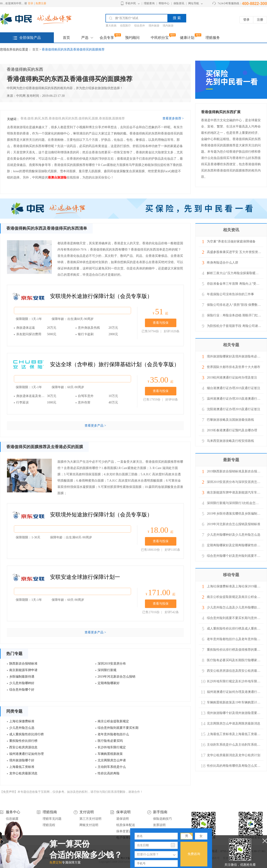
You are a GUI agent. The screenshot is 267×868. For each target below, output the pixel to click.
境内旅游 (168, 26)
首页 (66, 38)
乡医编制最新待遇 (22, 677)
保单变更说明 (126, 831)
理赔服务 (213, 38)
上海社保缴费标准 (22, 721)
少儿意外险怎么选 (22, 728)
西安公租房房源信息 (23, 747)
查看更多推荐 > (173, 119)
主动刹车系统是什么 (112, 767)
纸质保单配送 (126, 825)
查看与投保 (161, 323)
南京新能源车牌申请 (23, 670)
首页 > (37, 50)
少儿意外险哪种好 (22, 683)
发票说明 (159, 825)
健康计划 (187, 38)
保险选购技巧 (162, 819)
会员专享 (107, 38)
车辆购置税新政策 (110, 754)
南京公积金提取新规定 (113, 721)
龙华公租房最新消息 (23, 773)
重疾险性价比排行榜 (23, 741)
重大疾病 (111, 26)
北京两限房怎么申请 (112, 760)
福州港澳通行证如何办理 (26, 754)
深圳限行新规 (107, 670)
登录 (31, 3)
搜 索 (177, 18)
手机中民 (131, 3)
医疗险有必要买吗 (110, 741)
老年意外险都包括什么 (113, 734)
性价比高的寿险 (109, 773)
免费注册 (41, 3)
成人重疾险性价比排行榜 (26, 734)
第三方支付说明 (90, 819)
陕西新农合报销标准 (23, 664)
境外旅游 (154, 26)
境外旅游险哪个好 (22, 760)
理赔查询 (149, 3)
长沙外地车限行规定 (112, 747)
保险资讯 (179, 3)
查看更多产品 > (95, 426)
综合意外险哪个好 (22, 690)
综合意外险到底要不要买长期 (118, 728)
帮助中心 (164, 3)
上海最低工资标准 (22, 767)
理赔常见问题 (52, 819)
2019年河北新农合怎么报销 (116, 677)
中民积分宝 (160, 38)
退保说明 (123, 819)
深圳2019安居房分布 (112, 664)
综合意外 (140, 26)
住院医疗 (125, 26)
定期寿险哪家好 (109, 683)
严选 (85, 38)
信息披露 (12, 819)
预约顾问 (132, 38)
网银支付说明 (89, 825)
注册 (260, 20)
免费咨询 (194, 854)
